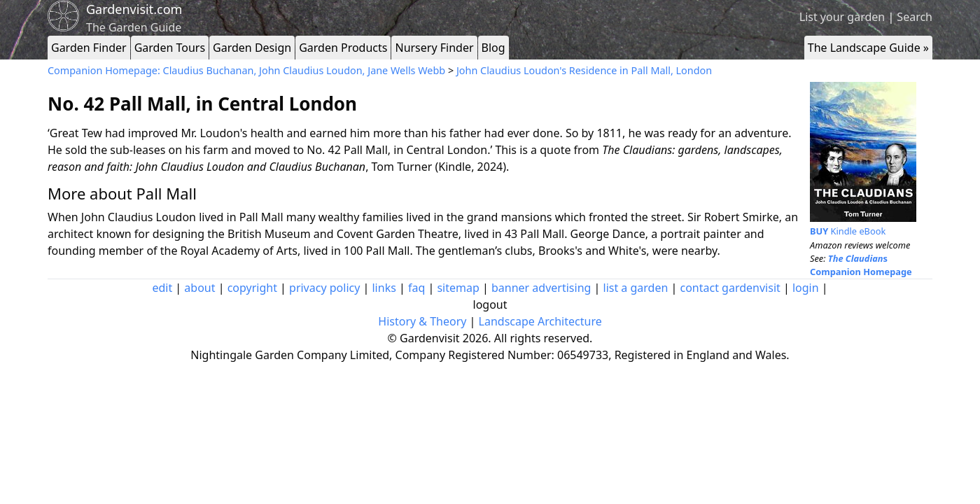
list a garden (636, 288)
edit (162, 288)
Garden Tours (170, 48)
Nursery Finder (434, 48)
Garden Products (343, 48)
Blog (493, 48)
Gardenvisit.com (134, 9)
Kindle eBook (848, 231)
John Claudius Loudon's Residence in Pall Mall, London (584, 70)
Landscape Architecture (540, 321)
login (806, 288)
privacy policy (324, 288)
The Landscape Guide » (868, 48)
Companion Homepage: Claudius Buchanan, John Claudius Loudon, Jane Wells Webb (248, 70)
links (384, 288)
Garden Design (252, 48)
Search (915, 17)
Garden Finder (89, 48)
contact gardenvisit (730, 288)
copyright (252, 288)
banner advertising (541, 288)
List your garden (842, 17)
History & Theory (422, 321)
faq (416, 288)
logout (490, 304)
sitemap (458, 288)
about (199, 288)
